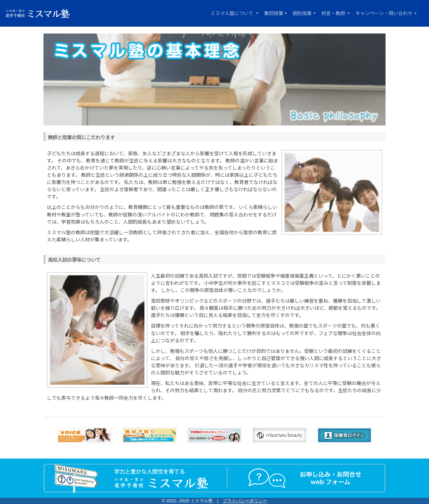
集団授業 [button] (274, 13)
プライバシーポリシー (245, 501)
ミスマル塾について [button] (232, 13)
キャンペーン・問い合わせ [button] (384, 13)
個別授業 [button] (302, 13)
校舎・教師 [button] (334, 13)
